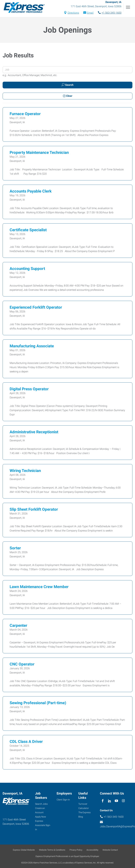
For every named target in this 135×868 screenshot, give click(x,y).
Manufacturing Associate (32, 347)
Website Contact (110, 850)
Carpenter (18, 626)
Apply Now (41, 817)
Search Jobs (41, 804)
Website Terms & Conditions (52, 850)
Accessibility (92, 850)
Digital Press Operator (29, 389)
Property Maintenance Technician (39, 153)
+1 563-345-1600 (111, 13)
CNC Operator (22, 665)
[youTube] (116, 801)
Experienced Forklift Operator (36, 308)
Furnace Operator (25, 114)
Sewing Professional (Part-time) (38, 703)
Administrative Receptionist (34, 432)
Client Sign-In (63, 800)
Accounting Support (27, 269)
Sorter (15, 549)
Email (90, 13)
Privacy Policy (76, 850)
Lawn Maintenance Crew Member (39, 587)
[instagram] (123, 801)
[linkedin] (110, 801)
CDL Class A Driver (26, 742)
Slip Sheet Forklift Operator (34, 510)
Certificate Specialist (28, 230)
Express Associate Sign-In (43, 825)
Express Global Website (24, 850)
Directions (73, 13)
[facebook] (103, 801)
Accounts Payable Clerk (31, 192)
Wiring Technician (25, 471)
